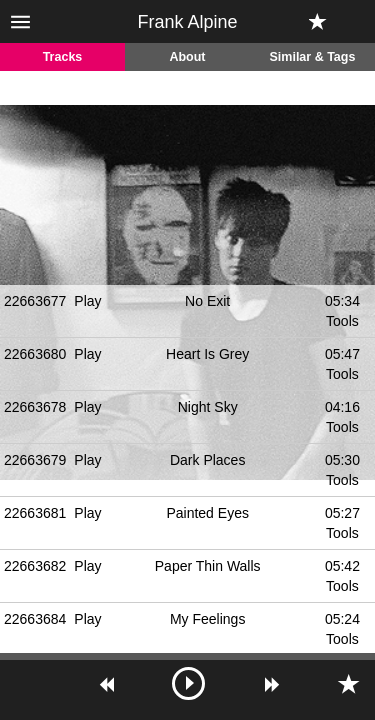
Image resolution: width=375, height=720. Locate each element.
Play (87, 301)
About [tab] (187, 57)
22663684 (35, 619)
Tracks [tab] (63, 57)
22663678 (35, 407)
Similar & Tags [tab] (313, 57)
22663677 (35, 301)
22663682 (35, 566)
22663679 (35, 460)
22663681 (35, 513)
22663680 (35, 354)
